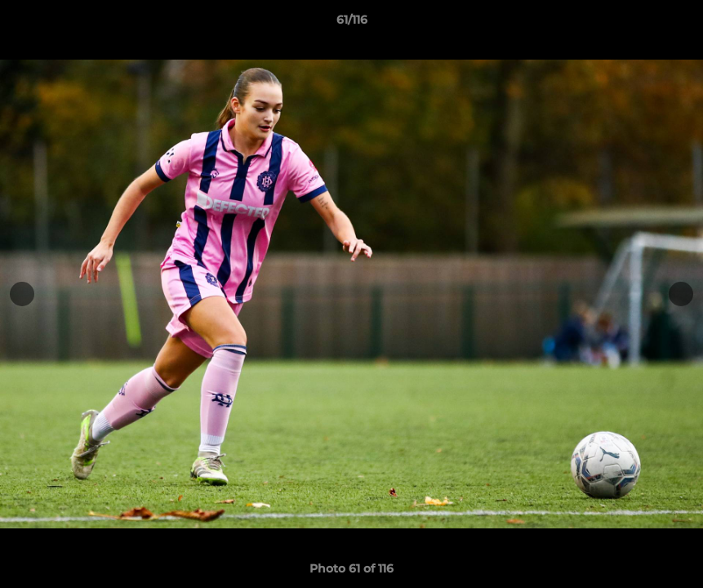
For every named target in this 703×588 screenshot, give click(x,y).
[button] (674, 24)
